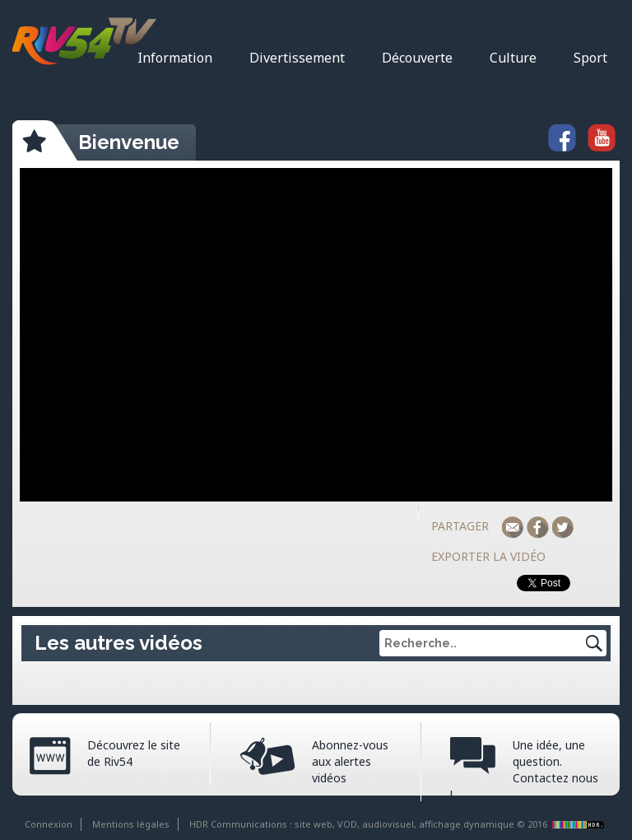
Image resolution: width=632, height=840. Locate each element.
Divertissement (297, 58)
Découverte (417, 58)
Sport (590, 58)
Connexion (49, 824)
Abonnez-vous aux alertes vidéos (350, 761)
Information (175, 58)
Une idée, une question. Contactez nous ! (524, 770)
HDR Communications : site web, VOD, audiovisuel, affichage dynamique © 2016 (399, 824)
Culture (513, 58)
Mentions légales (131, 824)
